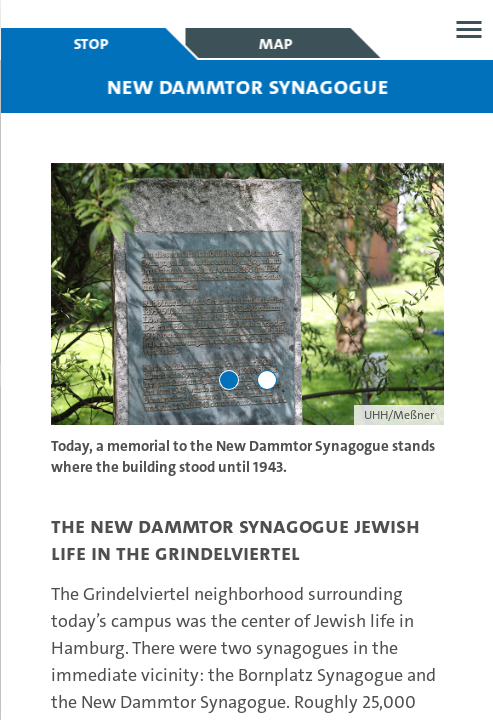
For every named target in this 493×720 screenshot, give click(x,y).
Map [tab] (275, 43)
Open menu (468, 29)
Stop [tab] (90, 43)
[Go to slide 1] (228, 380)
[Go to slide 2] (266, 380)
